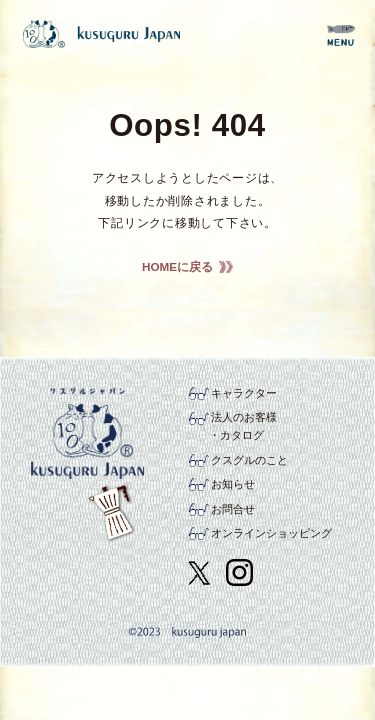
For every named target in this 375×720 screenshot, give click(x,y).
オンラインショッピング (271, 533)
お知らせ (233, 484)
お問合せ (233, 509)
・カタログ (236, 435)
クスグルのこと (249, 460)
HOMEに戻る (177, 266)
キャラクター (244, 393)
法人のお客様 (244, 417)
